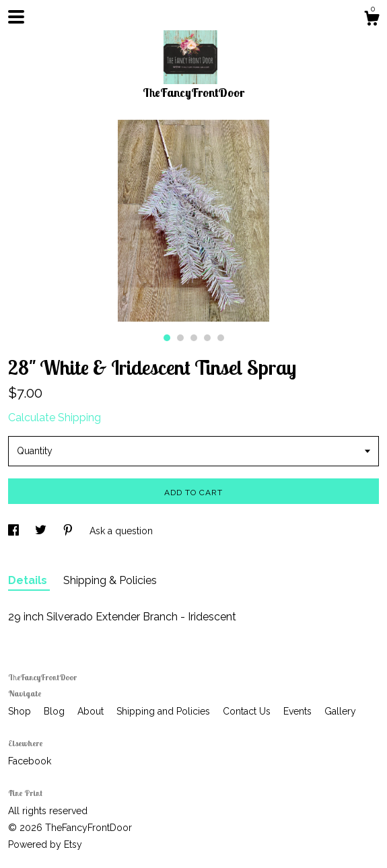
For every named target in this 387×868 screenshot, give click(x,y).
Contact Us (248, 711)
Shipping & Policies (110, 580)
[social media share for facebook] (15, 531)
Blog (56, 711)
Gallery (340, 711)
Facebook (30, 761)
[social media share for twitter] (42, 531)
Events (299, 711)
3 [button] (194, 338)
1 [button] (167, 338)
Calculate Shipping (55, 418)
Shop (21, 711)
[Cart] (372, 20)
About (92, 711)
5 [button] (221, 338)
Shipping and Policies (165, 711)
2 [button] (180, 338)
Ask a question (121, 531)
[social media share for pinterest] (69, 531)
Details (29, 580)
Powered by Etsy (45, 844)
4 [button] (207, 338)
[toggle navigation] (16, 17)
